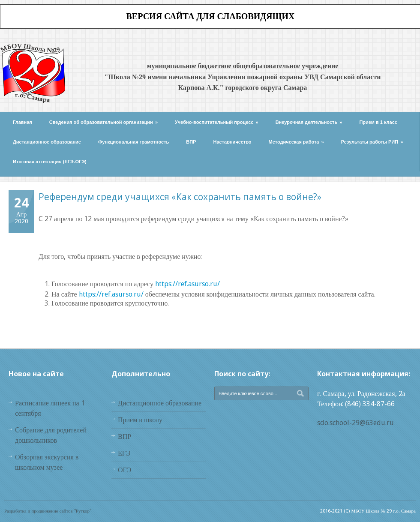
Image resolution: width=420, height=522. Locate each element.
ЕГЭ (124, 453)
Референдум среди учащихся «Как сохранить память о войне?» (180, 197)
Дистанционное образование (47, 142)
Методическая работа (296, 142)
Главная (22, 122)
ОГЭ (124, 470)
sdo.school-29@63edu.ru (355, 423)
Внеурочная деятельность (309, 122)
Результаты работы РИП (372, 142)
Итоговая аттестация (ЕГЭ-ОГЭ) (50, 162)
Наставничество (232, 142)
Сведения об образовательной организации (103, 122)
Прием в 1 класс (378, 122)
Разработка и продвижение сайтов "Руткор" (48, 511)
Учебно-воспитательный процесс (217, 122)
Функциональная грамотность (133, 142)
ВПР (191, 142)
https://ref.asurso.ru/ (187, 284)
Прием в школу (140, 420)
